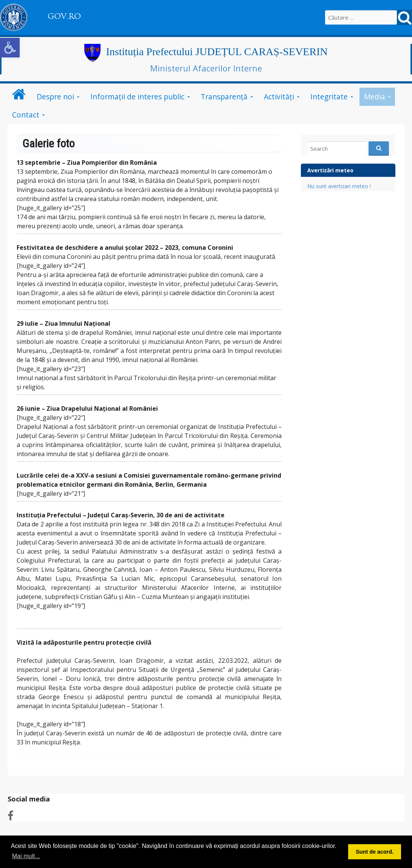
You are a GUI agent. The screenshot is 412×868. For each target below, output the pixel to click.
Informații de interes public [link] (137, 97)
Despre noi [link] (55, 97)
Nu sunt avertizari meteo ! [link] (339, 186)
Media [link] (375, 97)
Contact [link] (26, 115)
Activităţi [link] (279, 97)
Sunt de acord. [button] (375, 852)
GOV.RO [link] (64, 16)
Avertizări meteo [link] (330, 170)
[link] (10, 48)
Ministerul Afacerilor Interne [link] (206, 68)
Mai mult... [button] (26, 856)
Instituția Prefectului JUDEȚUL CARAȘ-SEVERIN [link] (217, 52)
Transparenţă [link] (224, 97)
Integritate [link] (329, 97)
